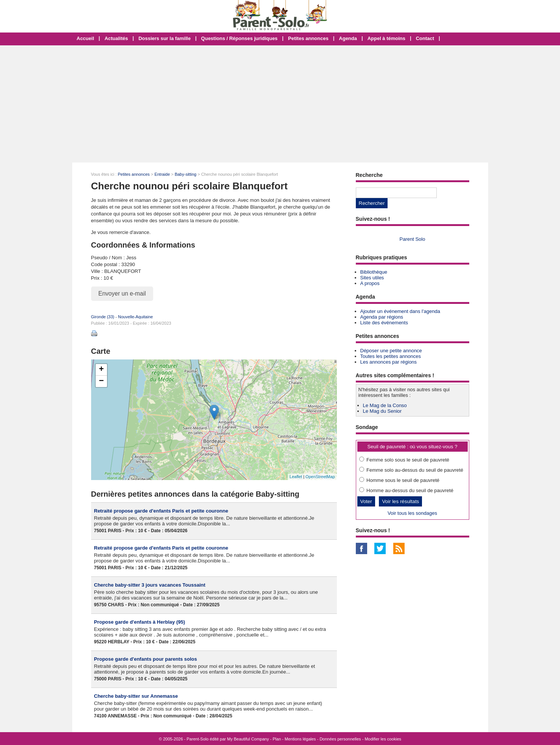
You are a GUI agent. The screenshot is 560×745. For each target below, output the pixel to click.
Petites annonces (308, 38)
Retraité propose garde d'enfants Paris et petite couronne (161, 511)
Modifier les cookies (383, 739)
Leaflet (296, 477)
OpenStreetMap (320, 477)
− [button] (101, 381)
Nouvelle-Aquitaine (135, 317)
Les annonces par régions (389, 362)
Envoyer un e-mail (122, 294)
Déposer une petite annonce (391, 351)
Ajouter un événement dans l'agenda (400, 311)
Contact (425, 38)
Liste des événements (384, 323)
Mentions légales (300, 739)
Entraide (162, 174)
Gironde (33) (103, 317)
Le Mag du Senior (382, 411)
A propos (370, 283)
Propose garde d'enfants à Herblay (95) (140, 622)
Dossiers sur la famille (164, 38)
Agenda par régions (382, 317)
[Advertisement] (280, 104)
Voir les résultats (400, 501)
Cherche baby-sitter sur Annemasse (136, 696)
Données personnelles (340, 739)
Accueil (85, 38)
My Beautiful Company (248, 739)
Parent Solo (413, 239)
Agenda (348, 38)
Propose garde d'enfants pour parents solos (146, 659)
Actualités (116, 38)
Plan (277, 739)
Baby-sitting (185, 174)
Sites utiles (372, 278)
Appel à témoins (386, 38)
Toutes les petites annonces (391, 356)
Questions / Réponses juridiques (239, 38)
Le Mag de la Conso (385, 405)
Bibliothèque (374, 272)
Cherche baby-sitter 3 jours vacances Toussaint (150, 585)
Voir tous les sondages (412, 513)
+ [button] (101, 370)
